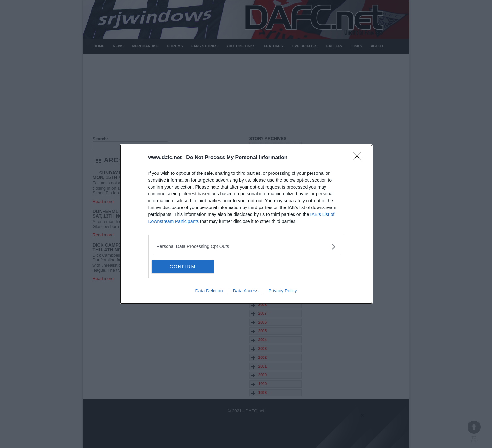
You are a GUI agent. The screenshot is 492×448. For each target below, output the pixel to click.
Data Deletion (209, 291)
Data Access (246, 291)
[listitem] (246, 247)
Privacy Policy (283, 291)
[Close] (359, 158)
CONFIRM (183, 267)
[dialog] (246, 224)
